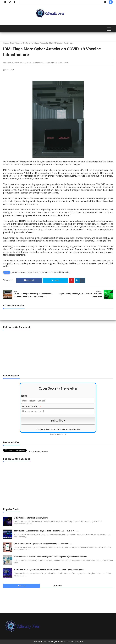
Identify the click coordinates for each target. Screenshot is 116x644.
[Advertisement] (58, 351)
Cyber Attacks (15, 43)
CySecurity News (39, 642)
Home (5, 43)
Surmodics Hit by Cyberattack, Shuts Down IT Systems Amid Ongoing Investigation (49, 570)
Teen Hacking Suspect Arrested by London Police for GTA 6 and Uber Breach (46, 531)
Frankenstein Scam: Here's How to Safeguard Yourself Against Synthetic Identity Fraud (50, 557)
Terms (57, 434)
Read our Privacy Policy (75, 642)
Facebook (29, 280)
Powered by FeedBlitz (70, 429)
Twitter (55, 280)
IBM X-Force (46, 272)
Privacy (63, 434)
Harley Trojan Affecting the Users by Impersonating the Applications (43, 544)
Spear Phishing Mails (61, 272)
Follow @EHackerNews (38, 451)
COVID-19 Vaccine (19, 272)
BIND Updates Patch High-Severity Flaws (31, 518)
